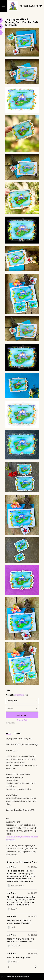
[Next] (36, 967)
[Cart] (40, 6)
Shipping (17, 733)
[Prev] (8, 967)
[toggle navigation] (4, 6)
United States (19, 695)
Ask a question (10, 723)
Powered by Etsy (24, 976)
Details (9, 733)
